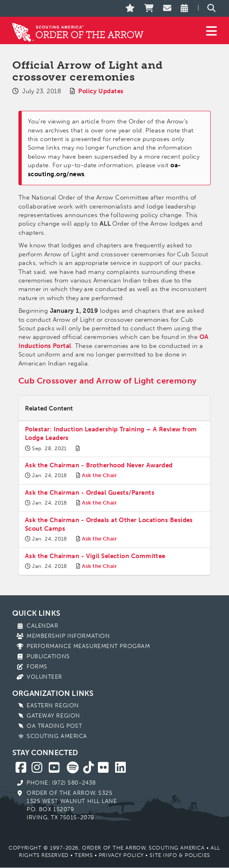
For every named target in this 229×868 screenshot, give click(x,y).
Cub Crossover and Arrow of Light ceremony (107, 381)
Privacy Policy (121, 855)
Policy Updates (101, 91)
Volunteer (44, 677)
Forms (37, 667)
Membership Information (68, 636)
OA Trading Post (54, 726)
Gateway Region (53, 716)
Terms (84, 855)
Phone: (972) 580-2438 (61, 783)
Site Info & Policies (180, 855)
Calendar (42, 626)
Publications (48, 656)
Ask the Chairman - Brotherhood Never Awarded (99, 465)
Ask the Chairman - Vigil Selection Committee (95, 556)
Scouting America (57, 736)
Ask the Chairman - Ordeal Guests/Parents (90, 493)
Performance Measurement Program (88, 646)
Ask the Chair (99, 475)
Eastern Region (53, 705)
